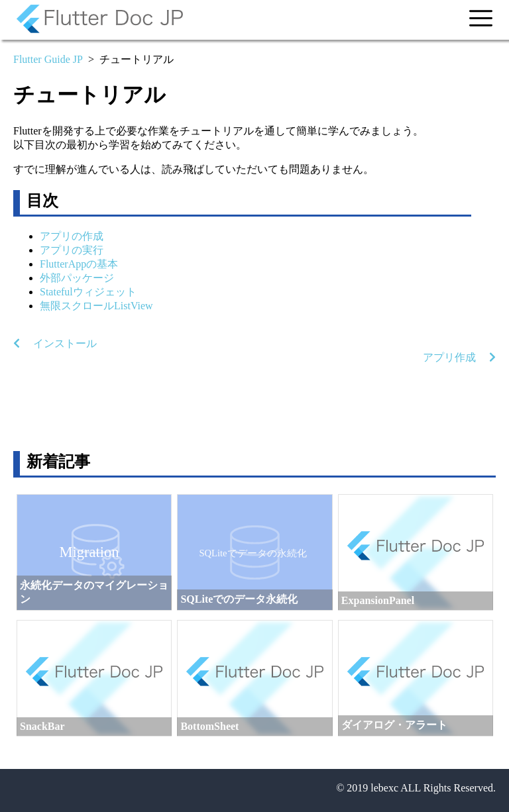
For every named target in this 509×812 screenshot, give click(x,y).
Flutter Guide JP (48, 59)
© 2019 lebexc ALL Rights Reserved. (416, 788)
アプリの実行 (72, 250)
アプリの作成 (72, 236)
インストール (55, 343)
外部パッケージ (77, 278)
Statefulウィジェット (88, 292)
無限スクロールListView (96, 306)
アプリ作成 (459, 357)
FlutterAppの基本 (79, 264)
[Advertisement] (254, 408)
